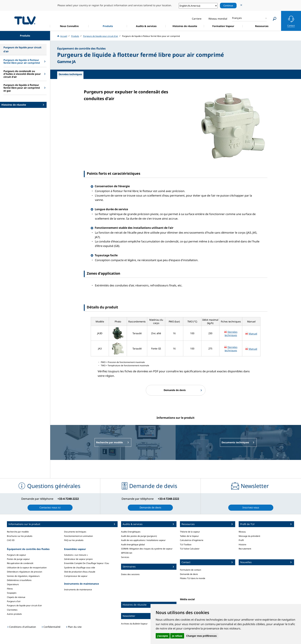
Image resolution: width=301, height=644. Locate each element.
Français (237, 18)
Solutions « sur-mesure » (76, 555)
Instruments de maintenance (78, 590)
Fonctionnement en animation (78, 536)
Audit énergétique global (133, 545)
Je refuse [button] (177, 636)
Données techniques (231, 334)
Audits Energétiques (131, 532)
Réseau (242, 532)
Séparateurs (13, 584)
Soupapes (12, 593)
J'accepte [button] (163, 636)
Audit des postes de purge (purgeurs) (139, 536)
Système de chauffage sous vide (80, 568)
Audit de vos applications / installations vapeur (143, 540)
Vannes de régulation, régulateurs (23, 576)
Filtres (10, 589)
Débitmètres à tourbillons (19, 580)
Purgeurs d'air (14, 601)
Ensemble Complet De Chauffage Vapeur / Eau (87, 563)
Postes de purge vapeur (18, 559)
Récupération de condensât (20, 563)
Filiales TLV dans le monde (193, 578)
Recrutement (245, 549)
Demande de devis (189, 574)
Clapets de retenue (16, 597)
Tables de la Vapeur (189, 536)
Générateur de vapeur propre (78, 559)
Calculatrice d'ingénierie (192, 540)
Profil (241, 540)
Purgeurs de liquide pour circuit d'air (24, 605)
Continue (228, 6)
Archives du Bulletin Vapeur (134, 624)
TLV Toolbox (186, 545)
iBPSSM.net (127, 553)
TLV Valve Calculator (190, 549)
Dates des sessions (130, 574)
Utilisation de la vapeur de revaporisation (27, 568)
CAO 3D (11, 540)
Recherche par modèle (18, 532)
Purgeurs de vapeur (16, 555)
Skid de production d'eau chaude (80, 572)
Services (125, 557)
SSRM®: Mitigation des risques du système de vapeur (147, 549)
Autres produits (14, 614)
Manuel (253, 334)
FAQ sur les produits (74, 540)
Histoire (242, 545)
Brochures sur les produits (20, 536)
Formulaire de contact (191, 570)
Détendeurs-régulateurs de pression (25, 572)
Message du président (249, 536)
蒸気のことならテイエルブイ (25, 20)
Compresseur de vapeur (76, 576)
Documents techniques (75, 532)
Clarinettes (12, 610)
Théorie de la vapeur (190, 532)
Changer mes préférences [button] (201, 636)
